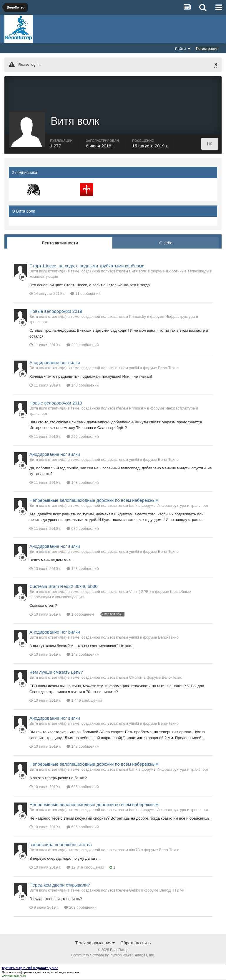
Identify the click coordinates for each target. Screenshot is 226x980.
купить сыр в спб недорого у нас (57, 973)
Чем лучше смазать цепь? (56, 673)
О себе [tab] (166, 244)
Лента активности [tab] (60, 244)
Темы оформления (95, 944)
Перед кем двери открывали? (60, 886)
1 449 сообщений (84, 701)
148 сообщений (83, 386)
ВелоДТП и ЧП (172, 891)
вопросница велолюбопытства (61, 845)
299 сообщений (83, 346)
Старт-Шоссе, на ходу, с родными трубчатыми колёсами (87, 266)
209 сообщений (80, 908)
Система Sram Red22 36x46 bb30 (63, 587)
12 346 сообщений (85, 868)
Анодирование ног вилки (55, 363)
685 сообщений (83, 529)
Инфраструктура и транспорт (182, 506)
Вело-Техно (168, 369)
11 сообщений (85, 294)
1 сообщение (80, 615)
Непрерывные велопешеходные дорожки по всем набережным (94, 501)
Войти (183, 49)
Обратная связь (136, 944)
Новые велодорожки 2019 (56, 312)
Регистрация (207, 48)
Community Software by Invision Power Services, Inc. (113, 956)
